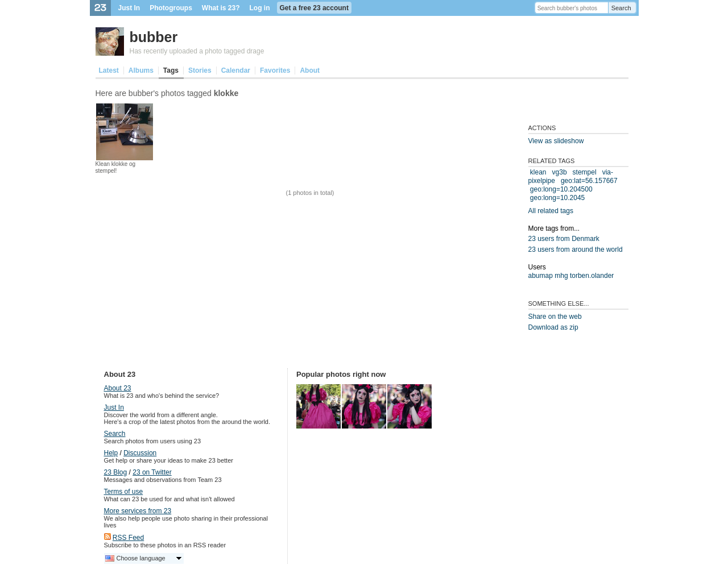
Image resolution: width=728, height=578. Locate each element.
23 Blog (116, 472)
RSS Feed (128, 538)
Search (621, 8)
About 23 (118, 388)
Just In (129, 8)
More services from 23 (138, 511)
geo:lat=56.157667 (589, 181)
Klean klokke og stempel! (116, 167)
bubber (154, 37)
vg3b (560, 172)
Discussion (140, 453)
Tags (171, 70)
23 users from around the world (576, 250)
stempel (585, 172)
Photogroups (171, 8)
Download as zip (553, 327)
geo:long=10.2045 (557, 198)
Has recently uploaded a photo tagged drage (197, 51)
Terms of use (124, 492)
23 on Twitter (152, 472)
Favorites (275, 70)
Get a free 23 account (314, 8)
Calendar (236, 70)
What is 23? (221, 8)
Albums (141, 70)
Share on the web (555, 317)
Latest (109, 70)
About (310, 70)
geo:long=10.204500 (561, 189)
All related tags (551, 211)
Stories (200, 70)
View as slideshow (556, 141)
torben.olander (592, 276)
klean (538, 172)
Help (111, 453)
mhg (561, 276)
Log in (260, 8)
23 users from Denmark (564, 239)
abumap (541, 276)
